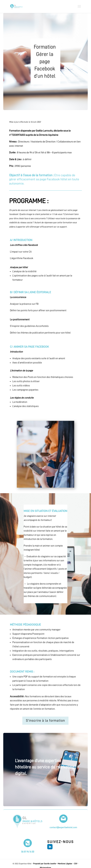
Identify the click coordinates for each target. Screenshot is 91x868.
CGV (76, 864)
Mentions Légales (65, 864)
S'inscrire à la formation (45, 721)
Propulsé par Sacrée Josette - (45, 864)
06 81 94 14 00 (28, 852)
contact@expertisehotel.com (63, 827)
